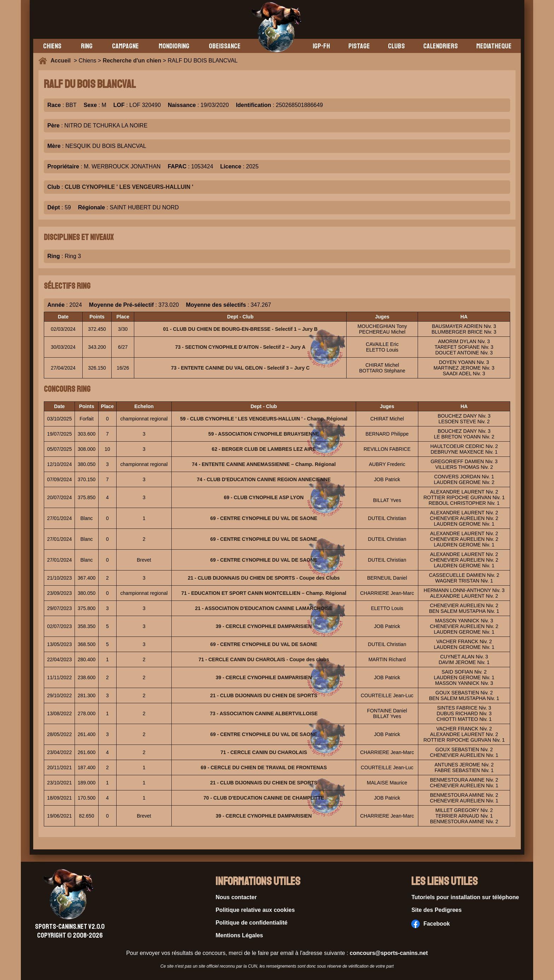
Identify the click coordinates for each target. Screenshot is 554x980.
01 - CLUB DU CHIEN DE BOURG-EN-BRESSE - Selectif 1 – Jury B (240, 329)
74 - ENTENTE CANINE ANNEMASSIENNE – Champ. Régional (264, 464)
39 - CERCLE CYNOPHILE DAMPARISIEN (264, 626)
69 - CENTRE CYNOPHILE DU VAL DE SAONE (264, 518)
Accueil (62, 61)
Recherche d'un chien (132, 61)
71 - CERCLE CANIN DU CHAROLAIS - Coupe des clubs (264, 659)
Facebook (431, 924)
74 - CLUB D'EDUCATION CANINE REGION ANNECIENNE (264, 479)
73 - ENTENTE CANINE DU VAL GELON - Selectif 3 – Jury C (240, 368)
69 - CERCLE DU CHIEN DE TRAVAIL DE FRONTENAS (264, 767)
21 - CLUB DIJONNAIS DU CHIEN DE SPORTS (264, 695)
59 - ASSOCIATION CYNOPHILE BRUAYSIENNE (264, 434)
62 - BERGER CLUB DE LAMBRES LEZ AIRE (264, 449)
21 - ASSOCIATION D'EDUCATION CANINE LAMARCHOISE (264, 608)
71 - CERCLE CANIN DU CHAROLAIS (264, 752)
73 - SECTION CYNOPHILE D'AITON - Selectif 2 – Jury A (240, 347)
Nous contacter (236, 897)
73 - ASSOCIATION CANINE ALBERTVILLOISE (264, 713)
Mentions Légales (239, 935)
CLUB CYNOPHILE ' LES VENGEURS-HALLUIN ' (129, 187)
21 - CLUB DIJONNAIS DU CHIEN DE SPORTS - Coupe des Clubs (264, 578)
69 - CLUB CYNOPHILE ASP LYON (264, 497)
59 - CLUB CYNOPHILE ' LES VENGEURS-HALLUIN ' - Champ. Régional (264, 419)
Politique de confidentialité (252, 923)
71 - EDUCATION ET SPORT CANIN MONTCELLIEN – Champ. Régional (264, 593)
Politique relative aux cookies (255, 910)
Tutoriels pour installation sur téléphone (465, 897)
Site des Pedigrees (436, 910)
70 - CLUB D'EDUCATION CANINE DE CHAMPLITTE (264, 798)
